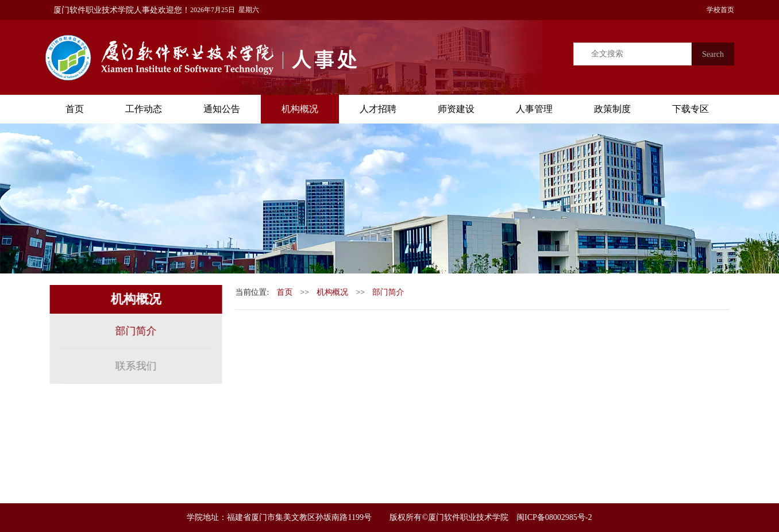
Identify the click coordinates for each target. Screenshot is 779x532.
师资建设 (456, 109)
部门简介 (134, 331)
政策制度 (612, 109)
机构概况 (300, 109)
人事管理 (534, 109)
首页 (75, 109)
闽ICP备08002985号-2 (554, 517)
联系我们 (134, 366)
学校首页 (717, 10)
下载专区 (691, 109)
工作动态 (144, 109)
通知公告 (222, 109)
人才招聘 (378, 109)
